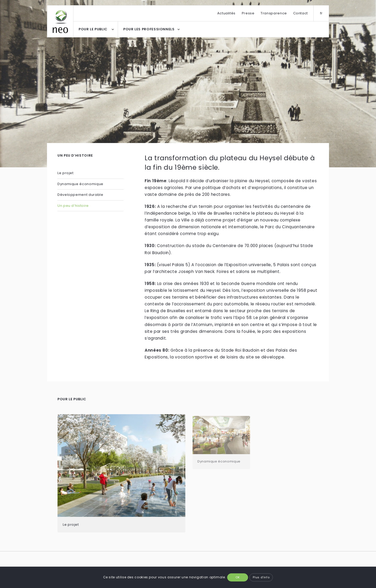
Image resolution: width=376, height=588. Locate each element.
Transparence (274, 13)
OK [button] (238, 577)
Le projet (66, 173)
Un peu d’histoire (73, 206)
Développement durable (80, 195)
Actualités (226, 13)
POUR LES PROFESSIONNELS (149, 29)
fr (321, 13)
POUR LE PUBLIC (93, 29)
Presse (248, 13)
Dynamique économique (81, 184)
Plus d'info (261, 577)
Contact (301, 13)
